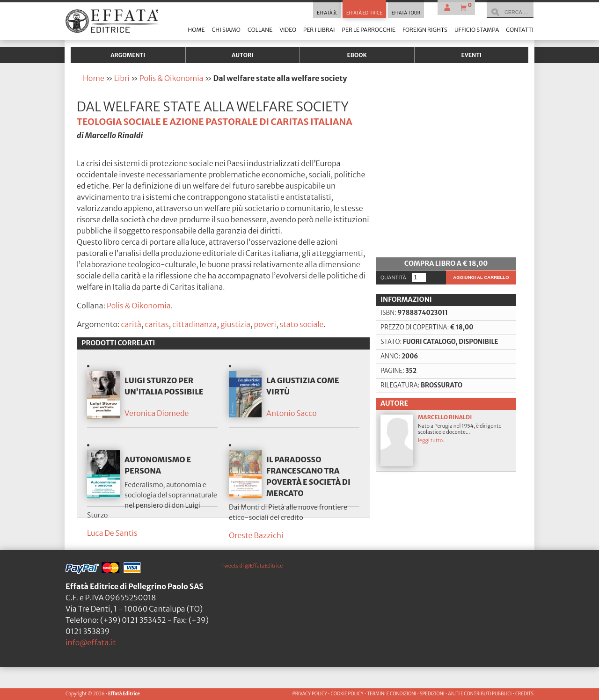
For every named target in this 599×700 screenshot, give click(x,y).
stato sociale (301, 324)
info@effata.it (91, 675)
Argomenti (128, 55)
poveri (265, 324)
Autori (242, 55)
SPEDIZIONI (432, 694)
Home (196, 30)
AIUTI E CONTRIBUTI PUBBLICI (480, 694)
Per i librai (319, 30)
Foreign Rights (425, 30)
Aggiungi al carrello (481, 339)
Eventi (471, 55)
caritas (157, 324)
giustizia (235, 324)
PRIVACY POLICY (310, 694)
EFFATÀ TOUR (406, 13)
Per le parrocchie (369, 30)
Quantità (393, 339)
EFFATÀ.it (327, 13)
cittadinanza (194, 324)
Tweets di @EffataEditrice (252, 598)
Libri (122, 78)
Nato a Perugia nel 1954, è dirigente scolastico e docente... (446, 502)
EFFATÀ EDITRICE (364, 13)
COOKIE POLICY (347, 694)
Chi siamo (226, 30)
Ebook (357, 55)
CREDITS (524, 694)
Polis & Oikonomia (172, 78)
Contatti (520, 30)
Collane (260, 30)
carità (131, 324)
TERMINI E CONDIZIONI (391, 694)
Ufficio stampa (477, 30)
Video (288, 30)
